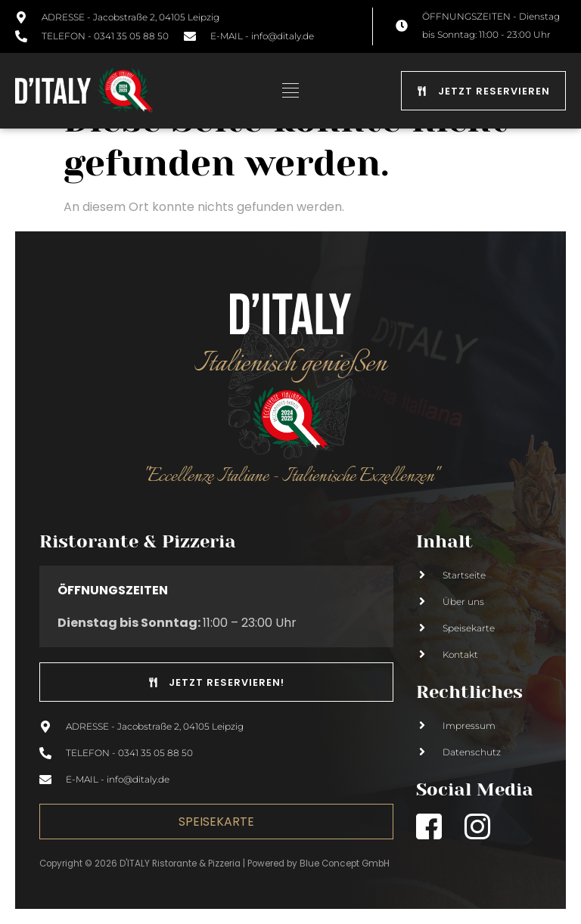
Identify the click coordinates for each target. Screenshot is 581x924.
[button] (291, 91)
